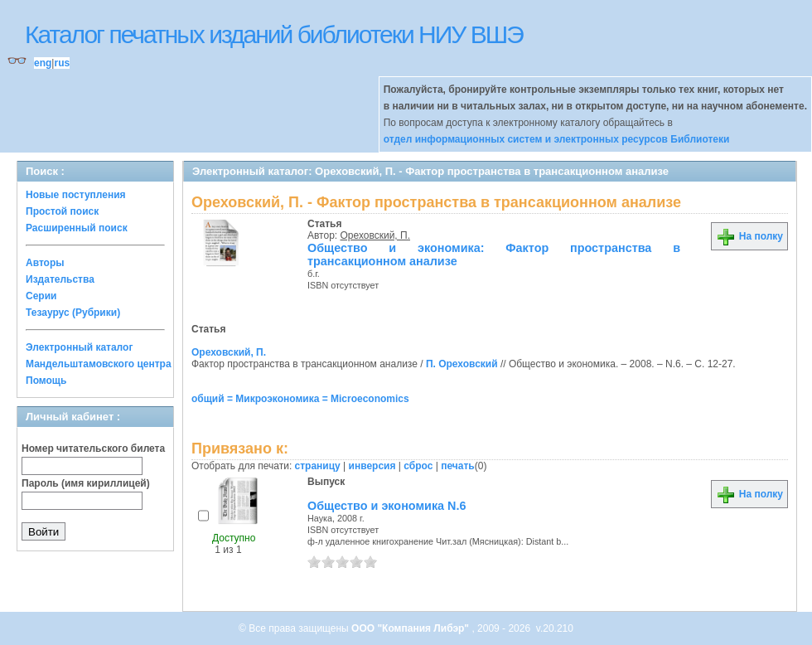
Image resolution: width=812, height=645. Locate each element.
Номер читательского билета (93, 449)
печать (458, 466)
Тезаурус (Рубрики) (73, 313)
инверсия (372, 466)
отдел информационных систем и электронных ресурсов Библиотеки (557, 139)
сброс (418, 466)
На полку (749, 236)
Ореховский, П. (375, 235)
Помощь (46, 381)
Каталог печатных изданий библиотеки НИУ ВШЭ (274, 34)
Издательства (60, 279)
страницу (318, 466)
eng (43, 63)
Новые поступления (76, 195)
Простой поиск (62, 211)
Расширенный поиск (77, 228)
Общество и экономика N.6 (387, 506)
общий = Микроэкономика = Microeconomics (300, 399)
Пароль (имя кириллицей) (86, 483)
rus (62, 63)
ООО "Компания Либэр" (411, 628)
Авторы (45, 263)
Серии (41, 296)
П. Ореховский (462, 364)
